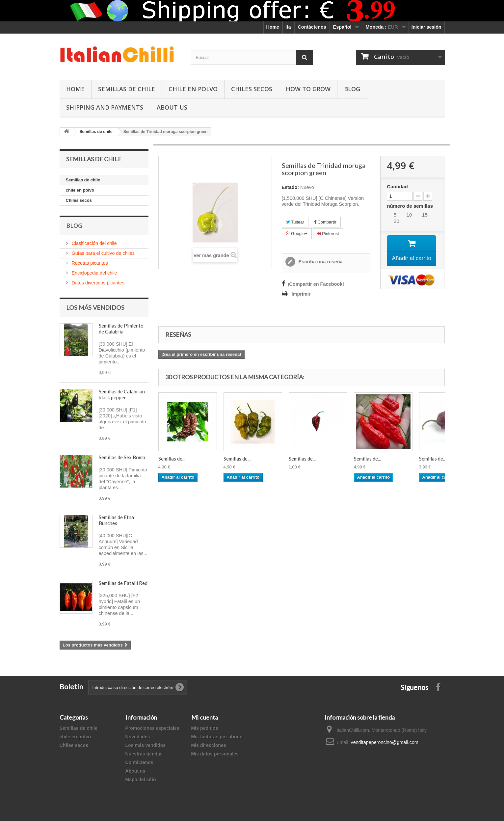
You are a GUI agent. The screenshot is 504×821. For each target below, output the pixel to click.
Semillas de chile (127, 89)
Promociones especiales (152, 728)
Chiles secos (252, 89)
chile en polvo (193, 89)
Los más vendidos (95, 307)
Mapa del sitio (141, 780)
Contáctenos (312, 27)
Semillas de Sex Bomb (122, 457)
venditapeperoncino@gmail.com (384, 742)
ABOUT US (172, 107)
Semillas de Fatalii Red (123, 583)
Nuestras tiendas (144, 754)
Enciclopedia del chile (94, 273)
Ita (288, 27)
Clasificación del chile (94, 243)
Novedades (138, 737)
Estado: (291, 187)
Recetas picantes (89, 263)
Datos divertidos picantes (97, 283)
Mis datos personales (215, 754)
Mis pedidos (205, 728)
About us (135, 771)
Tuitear (295, 222)
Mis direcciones (209, 745)
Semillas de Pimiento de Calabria (121, 329)
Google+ (297, 234)
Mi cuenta (205, 717)
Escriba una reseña (320, 262)
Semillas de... (172, 459)
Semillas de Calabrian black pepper (122, 394)
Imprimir (301, 294)
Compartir (325, 222)
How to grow (308, 89)
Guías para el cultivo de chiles (103, 253)
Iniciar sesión (426, 27)
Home (273, 27)
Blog (352, 89)
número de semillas (411, 206)
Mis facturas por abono (217, 737)
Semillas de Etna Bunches (116, 520)
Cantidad (397, 187)
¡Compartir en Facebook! (316, 284)
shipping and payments (105, 107)
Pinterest (328, 234)
